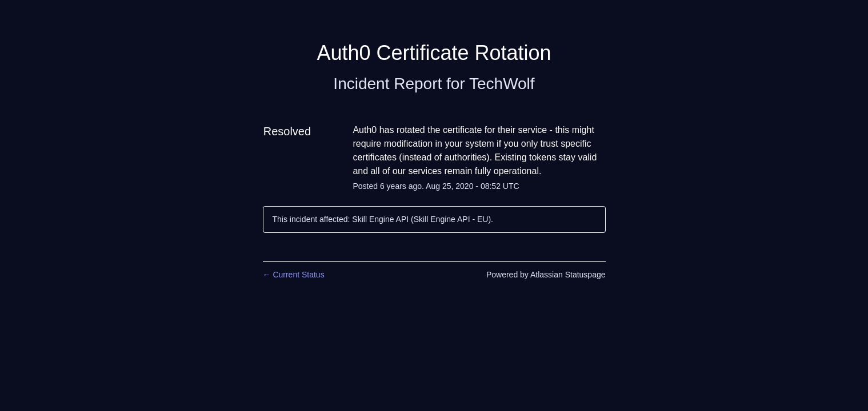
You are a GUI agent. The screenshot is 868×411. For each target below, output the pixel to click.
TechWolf (502, 84)
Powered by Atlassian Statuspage (546, 275)
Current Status (294, 275)
